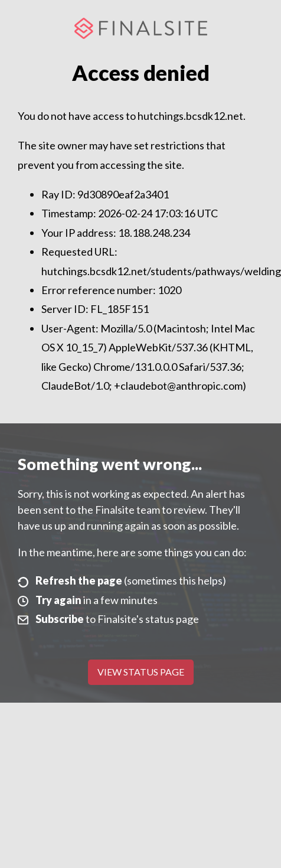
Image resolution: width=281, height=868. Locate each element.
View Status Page (141, 672)
